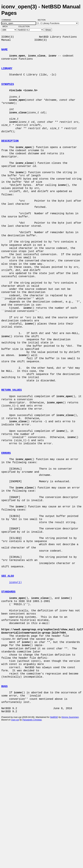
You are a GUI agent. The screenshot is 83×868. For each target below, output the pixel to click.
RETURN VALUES (12, 390)
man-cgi (15, 720)
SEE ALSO (8, 576)
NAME (4, 50)
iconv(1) (15, 582)
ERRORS (6, 453)
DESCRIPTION (10, 141)
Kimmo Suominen (70, 717)
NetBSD (54, 717)
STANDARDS (8, 592)
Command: (7, 20)
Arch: (7, 26)
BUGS (4, 686)
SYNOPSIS (8, 84)
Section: (42, 20)
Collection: (24, 26)
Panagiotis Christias (32, 720)
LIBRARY (7, 69)
